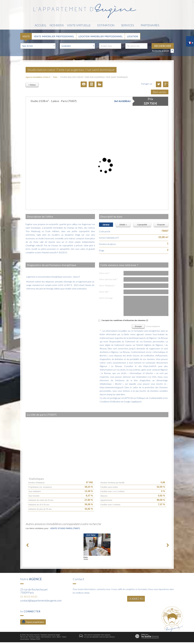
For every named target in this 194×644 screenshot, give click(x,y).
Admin (59, 637)
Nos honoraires (46, 637)
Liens (54, 637)
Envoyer (138, 326)
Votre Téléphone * (107, 286)
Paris (55, 77)
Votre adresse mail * (108, 279)
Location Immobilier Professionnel (101, 36)
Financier (161, 225)
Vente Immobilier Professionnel (54, 36)
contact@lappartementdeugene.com (41, 600)
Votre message (106, 298)
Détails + (123, 225)
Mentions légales (35, 637)
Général (106, 225)
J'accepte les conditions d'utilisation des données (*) (125, 320)
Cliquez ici (136, 599)
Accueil (41, 25)
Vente (26, 36)
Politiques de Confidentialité (149, 398)
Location (132, 36)
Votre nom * (105, 273)
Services (128, 25)
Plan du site (24, 637)
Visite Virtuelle (79, 25)
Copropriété (142, 225)
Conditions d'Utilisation (110, 402)
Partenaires (150, 25)
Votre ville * (104, 292)
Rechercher (163, 46)
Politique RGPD (35, 639)
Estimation (106, 25)
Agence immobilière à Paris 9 (38, 77)
